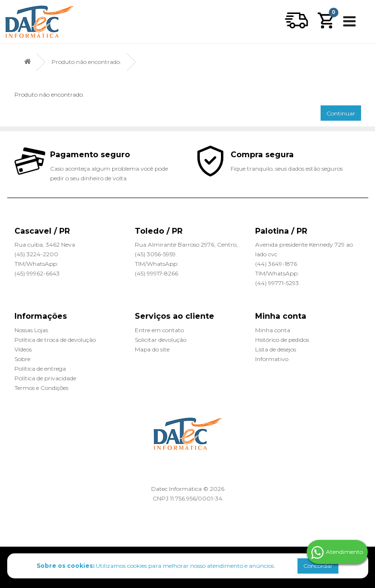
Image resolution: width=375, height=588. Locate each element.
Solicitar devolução (161, 340)
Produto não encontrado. (86, 62)
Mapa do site (152, 349)
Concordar (318, 566)
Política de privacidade (45, 378)
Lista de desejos (276, 349)
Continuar (341, 113)
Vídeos (23, 349)
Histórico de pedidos (282, 340)
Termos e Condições (41, 388)
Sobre (22, 359)
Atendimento (337, 552)
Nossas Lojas (31, 330)
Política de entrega (40, 369)
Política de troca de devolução (55, 340)
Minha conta (273, 330)
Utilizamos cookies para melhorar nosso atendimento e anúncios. (156, 566)
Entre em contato (159, 330)
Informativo (272, 359)
